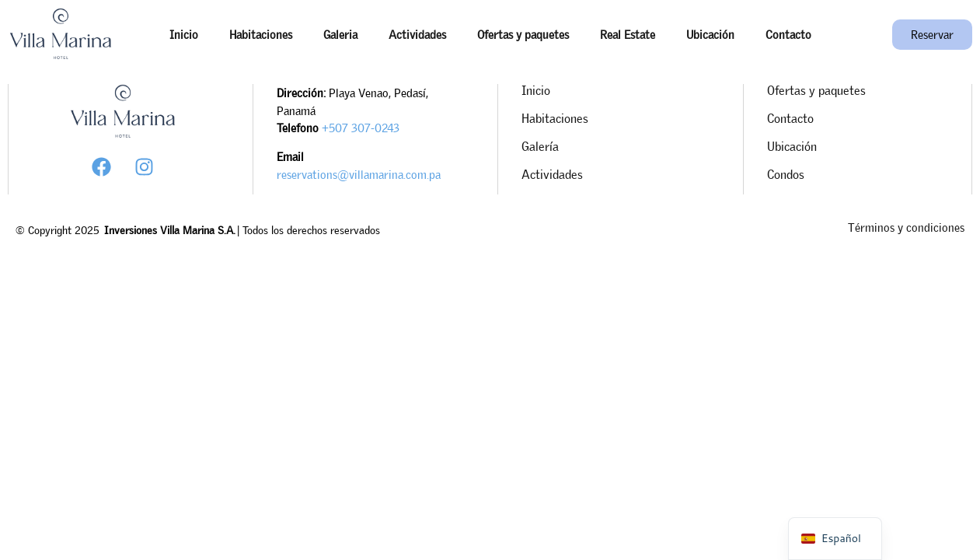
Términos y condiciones (906, 227)
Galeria (340, 34)
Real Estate (628, 34)
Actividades (417, 34)
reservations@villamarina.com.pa (359, 174)
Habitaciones (261, 34)
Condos (786, 174)
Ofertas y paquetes (523, 34)
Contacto (788, 34)
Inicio (184, 34)
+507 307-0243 (361, 128)
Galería (540, 146)
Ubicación (710, 34)
